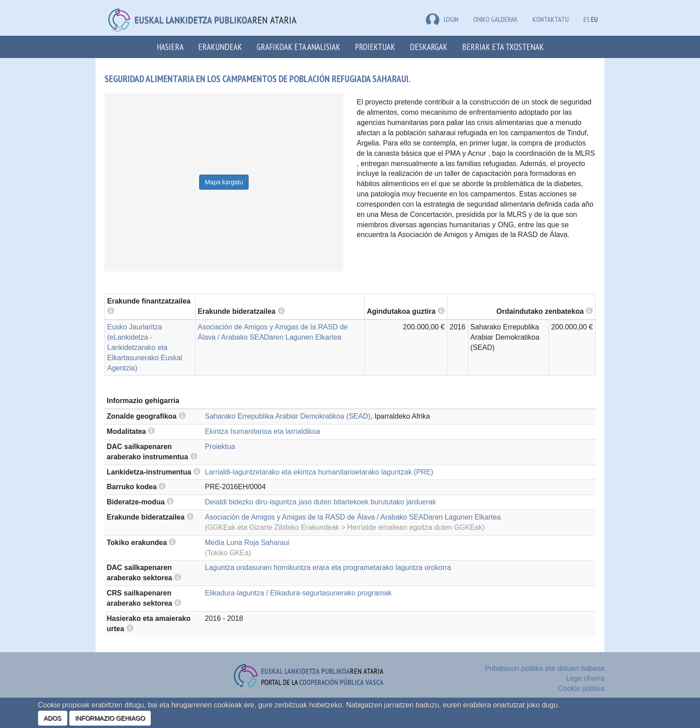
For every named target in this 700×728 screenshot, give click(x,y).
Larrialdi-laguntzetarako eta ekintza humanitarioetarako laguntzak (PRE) (319, 472)
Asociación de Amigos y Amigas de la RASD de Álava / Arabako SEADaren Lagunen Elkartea (353, 517)
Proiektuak (375, 47)
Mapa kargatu (224, 182)
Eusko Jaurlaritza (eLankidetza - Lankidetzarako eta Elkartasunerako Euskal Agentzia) (145, 347)
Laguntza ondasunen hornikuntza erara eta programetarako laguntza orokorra (328, 568)
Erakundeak (220, 47)
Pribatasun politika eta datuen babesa (545, 668)
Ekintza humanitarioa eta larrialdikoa (262, 431)
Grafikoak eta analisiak (298, 47)
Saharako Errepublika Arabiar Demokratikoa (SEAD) (288, 416)
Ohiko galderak (496, 19)
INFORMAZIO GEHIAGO (110, 718)
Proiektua (220, 447)
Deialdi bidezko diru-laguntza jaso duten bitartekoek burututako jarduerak (321, 502)
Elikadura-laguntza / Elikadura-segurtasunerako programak (298, 593)
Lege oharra (585, 678)
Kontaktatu (551, 19)
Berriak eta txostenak (503, 47)
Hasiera (170, 47)
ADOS (53, 718)
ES (587, 19)
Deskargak (429, 47)
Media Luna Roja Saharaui (247, 543)
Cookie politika (581, 688)
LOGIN (442, 19)
